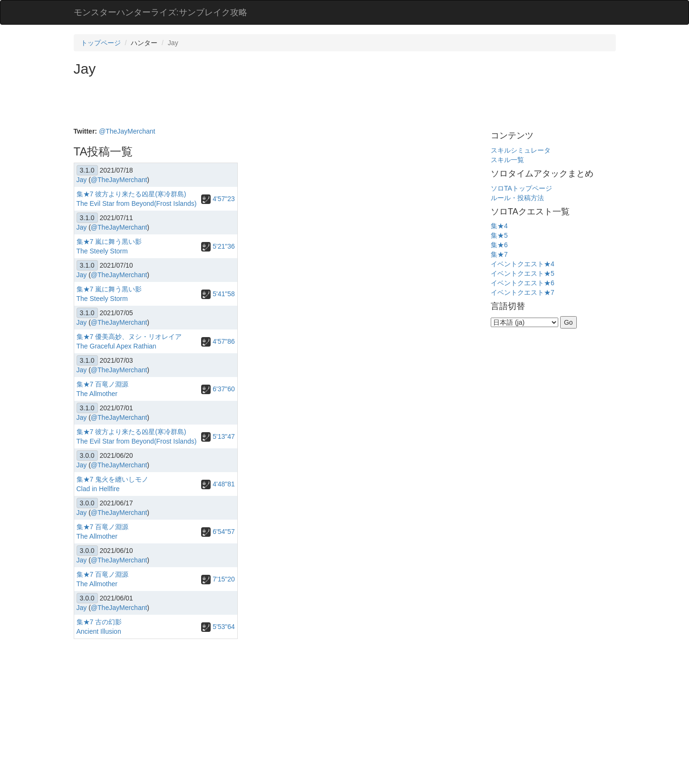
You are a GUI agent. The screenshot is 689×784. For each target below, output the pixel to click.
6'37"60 (218, 389)
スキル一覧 (507, 160)
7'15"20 (218, 579)
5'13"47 (218, 436)
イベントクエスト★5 (523, 273)
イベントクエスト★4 (523, 264)
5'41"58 (218, 294)
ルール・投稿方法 (517, 198)
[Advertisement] (247, 103)
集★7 (499, 254)
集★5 (499, 235)
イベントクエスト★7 (523, 292)
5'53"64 (218, 627)
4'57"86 (218, 341)
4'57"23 (218, 199)
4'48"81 (218, 484)
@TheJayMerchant (127, 131)
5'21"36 (218, 246)
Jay (82, 180)
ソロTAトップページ (521, 188)
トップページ (101, 43)
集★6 (499, 245)
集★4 (499, 226)
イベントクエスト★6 (523, 283)
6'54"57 (218, 532)
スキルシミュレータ (521, 150)
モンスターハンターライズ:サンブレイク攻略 (160, 12)
